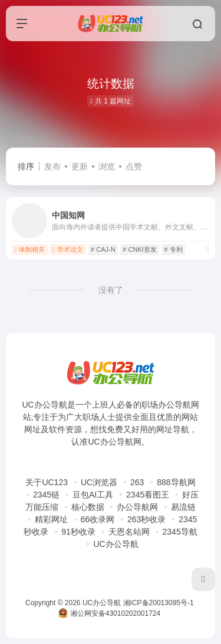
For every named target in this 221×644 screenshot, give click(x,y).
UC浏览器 (99, 482)
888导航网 (176, 482)
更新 (80, 166)
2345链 (46, 495)
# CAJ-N (103, 249)
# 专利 (174, 249)
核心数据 (88, 507)
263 (137, 482)
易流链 (183, 507)
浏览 (107, 166)
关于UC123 (47, 482)
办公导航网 (137, 507)
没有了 (111, 290)
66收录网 (98, 519)
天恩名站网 (129, 532)
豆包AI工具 (93, 495)
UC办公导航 (116, 544)
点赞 (134, 166)
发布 (52, 166)
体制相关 (29, 249)
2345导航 (180, 532)
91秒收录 (78, 532)
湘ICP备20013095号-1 (159, 603)
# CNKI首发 (139, 249)
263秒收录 (146, 519)
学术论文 (68, 249)
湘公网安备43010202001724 (109, 613)
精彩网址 (51, 519)
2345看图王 (148, 495)
